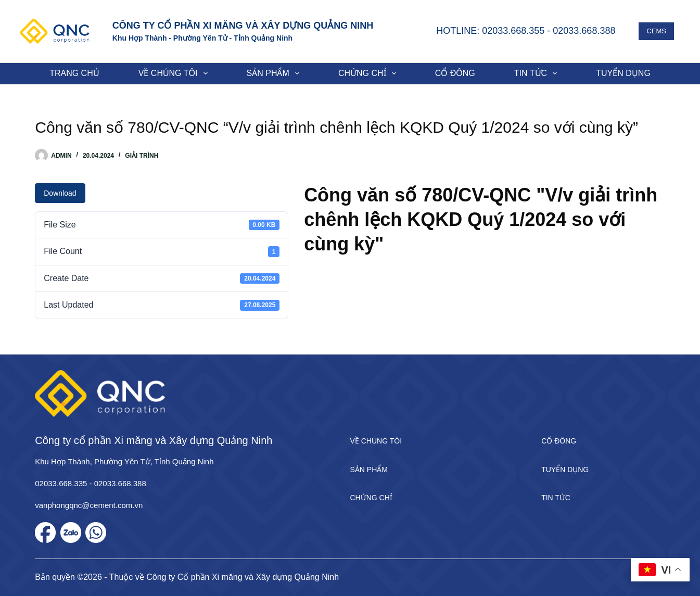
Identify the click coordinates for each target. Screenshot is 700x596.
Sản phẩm (275, 73)
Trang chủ (74, 73)
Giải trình (142, 156)
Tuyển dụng (623, 73)
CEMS (656, 31)
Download (60, 193)
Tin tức (538, 73)
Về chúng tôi (175, 73)
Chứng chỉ (369, 73)
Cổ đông (455, 73)
